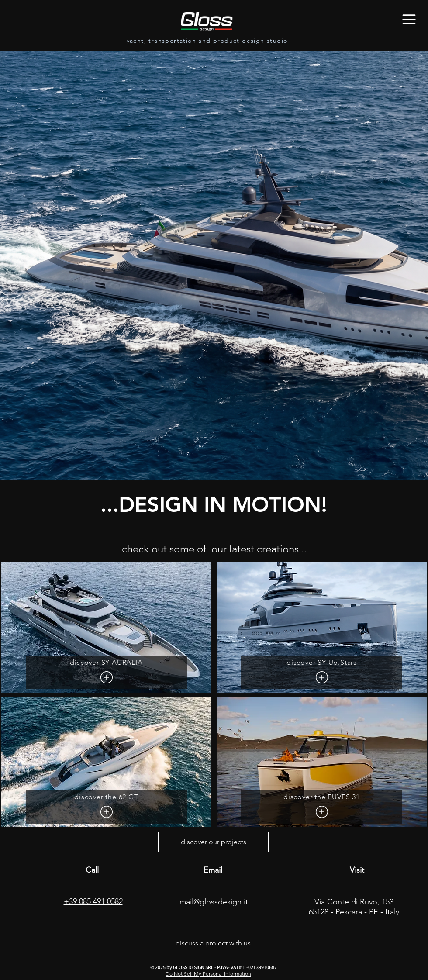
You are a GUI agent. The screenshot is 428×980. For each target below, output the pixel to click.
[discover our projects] (213, 842)
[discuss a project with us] (213, 943)
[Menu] (409, 19)
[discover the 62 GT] (106, 807)
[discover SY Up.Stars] (322, 672)
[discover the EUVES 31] (322, 807)
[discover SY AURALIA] (106, 672)
